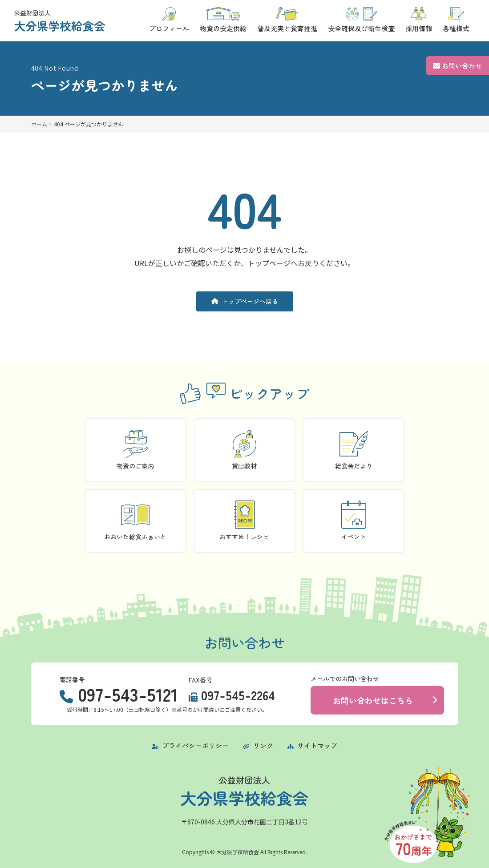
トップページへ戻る (245, 301)
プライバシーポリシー (190, 745)
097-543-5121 (128, 694)
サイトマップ (312, 745)
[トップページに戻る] (60, 21)
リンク (258, 745)
